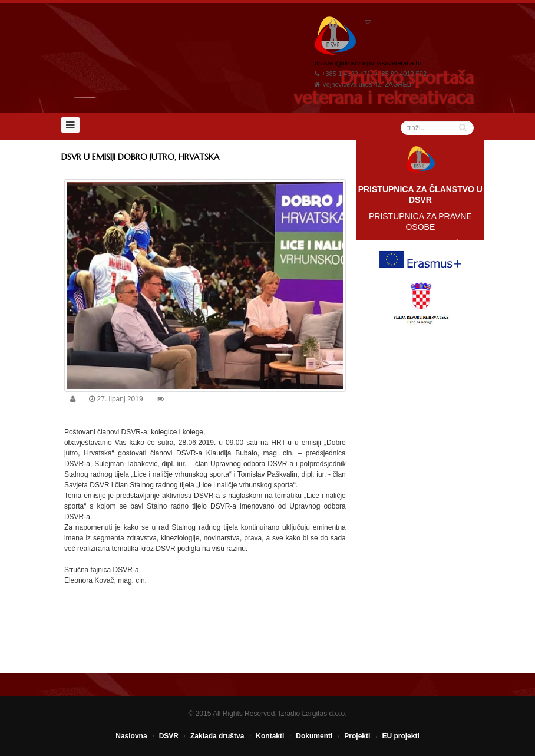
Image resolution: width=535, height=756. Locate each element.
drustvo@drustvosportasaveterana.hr (368, 63)
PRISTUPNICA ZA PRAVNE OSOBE (420, 222)
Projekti (357, 736)
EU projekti (400, 736)
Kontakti (270, 736)
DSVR (169, 736)
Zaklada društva (217, 736)
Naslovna (131, 736)
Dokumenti (314, 736)
